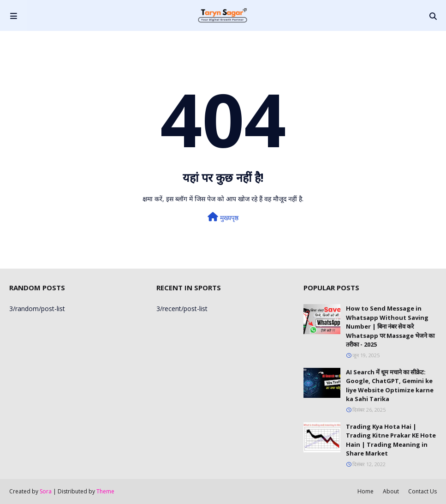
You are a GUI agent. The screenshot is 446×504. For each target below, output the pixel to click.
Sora (46, 491)
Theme (105, 491)
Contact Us (422, 491)
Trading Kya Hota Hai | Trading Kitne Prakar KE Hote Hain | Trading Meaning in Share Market (391, 440)
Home (366, 491)
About (391, 491)
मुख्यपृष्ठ (223, 217)
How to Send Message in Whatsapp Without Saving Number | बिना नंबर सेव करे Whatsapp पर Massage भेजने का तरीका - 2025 (390, 326)
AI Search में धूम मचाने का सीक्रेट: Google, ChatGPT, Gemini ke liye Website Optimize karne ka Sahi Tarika (390, 386)
